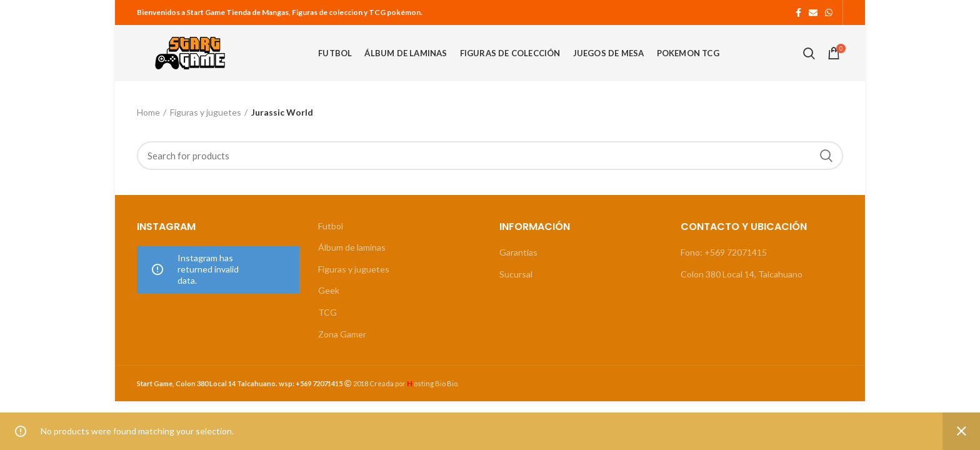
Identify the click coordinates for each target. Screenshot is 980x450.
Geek (329, 290)
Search (826, 156)
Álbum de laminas (352, 247)
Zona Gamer (342, 334)
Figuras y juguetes (206, 112)
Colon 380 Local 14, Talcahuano (742, 274)
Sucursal (516, 274)
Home (148, 112)
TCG (327, 312)
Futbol (331, 226)
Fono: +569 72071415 (724, 252)
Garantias (518, 252)
